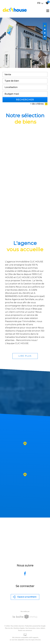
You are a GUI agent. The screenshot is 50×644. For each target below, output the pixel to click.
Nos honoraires (31, 628)
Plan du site (9, 628)
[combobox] (25, 75)
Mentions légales (19, 628)
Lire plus (25, 356)
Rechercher (25, 100)
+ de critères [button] (39, 104)
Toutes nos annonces (25, 630)
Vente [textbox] (8, 75)
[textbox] (25, 81)
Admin (43, 628)
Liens (38, 628)
